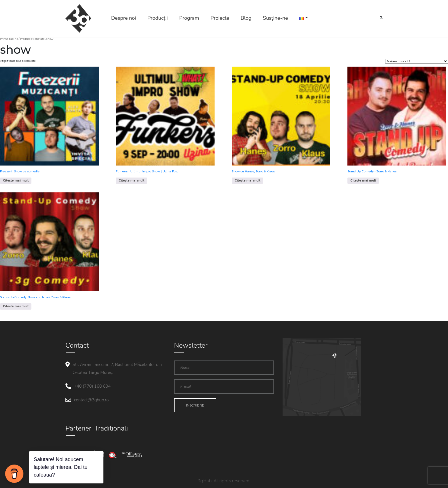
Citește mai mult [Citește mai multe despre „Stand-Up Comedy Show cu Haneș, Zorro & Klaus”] (16, 306)
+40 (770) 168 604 (92, 386)
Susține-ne (275, 18)
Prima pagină (9, 39)
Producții (158, 18)
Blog (246, 18)
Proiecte (220, 18)
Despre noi (124, 18)
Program (189, 18)
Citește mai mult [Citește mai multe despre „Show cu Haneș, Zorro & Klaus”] (247, 181)
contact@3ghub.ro (91, 400)
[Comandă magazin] (417, 61)
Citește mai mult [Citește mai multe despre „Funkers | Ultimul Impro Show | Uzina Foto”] (131, 181)
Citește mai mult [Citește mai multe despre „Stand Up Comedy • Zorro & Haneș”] (363, 181)
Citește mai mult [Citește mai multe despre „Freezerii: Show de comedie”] (16, 181)
